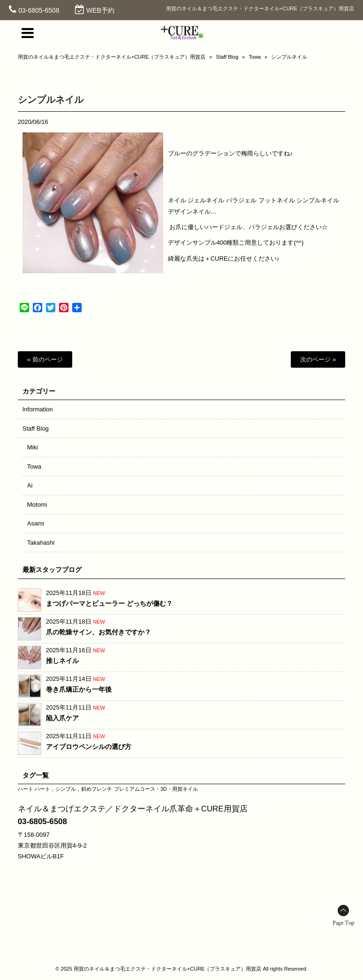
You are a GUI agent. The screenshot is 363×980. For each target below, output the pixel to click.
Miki (33, 447)
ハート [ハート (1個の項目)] (26, 789)
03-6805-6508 (39, 10)
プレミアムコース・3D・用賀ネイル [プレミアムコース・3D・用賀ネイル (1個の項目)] (156, 789)
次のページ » (318, 359)
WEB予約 (100, 10)
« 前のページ (45, 359)
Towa (255, 57)
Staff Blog (227, 57)
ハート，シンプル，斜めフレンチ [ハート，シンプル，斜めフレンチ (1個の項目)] (73, 789)
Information (38, 409)
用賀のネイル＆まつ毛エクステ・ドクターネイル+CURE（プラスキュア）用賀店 (112, 57)
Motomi (37, 505)
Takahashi (41, 543)
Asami (36, 523)
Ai (30, 485)
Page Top (343, 923)
